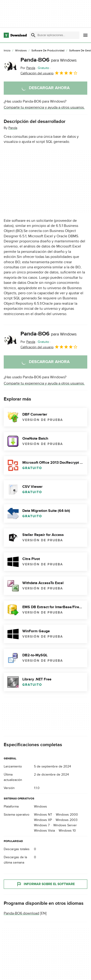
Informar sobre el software (45, 884)
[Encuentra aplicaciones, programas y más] (54, 35)
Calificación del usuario (49, 73)
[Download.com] (15, 35)
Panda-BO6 (49, 60)
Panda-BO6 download (21, 913)
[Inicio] (7, 51)
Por (28, 68)
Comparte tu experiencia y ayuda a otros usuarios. (44, 107)
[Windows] (21, 51)
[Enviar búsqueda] (33, 35)
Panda (13, 128)
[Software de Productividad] (48, 51)
